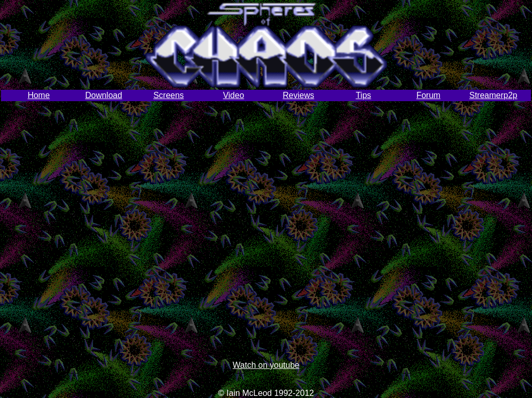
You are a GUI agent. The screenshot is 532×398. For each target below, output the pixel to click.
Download (104, 95)
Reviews (298, 95)
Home (39, 95)
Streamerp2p (493, 95)
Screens (169, 95)
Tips (364, 95)
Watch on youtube (266, 365)
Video (234, 95)
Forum (428, 95)
